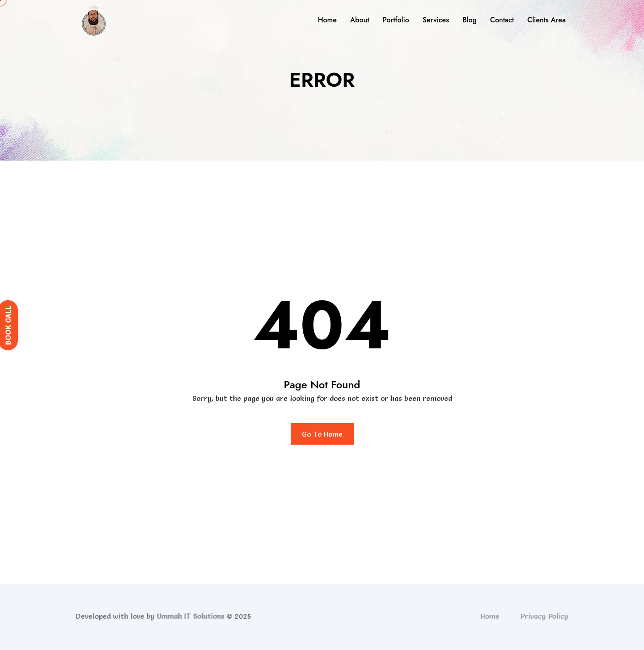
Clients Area (547, 20)
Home (327, 20)
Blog (470, 20)
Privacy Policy (546, 616)
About (360, 20)
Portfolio (396, 20)
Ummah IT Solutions (189, 616)
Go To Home (322, 434)
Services (436, 20)
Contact (502, 20)
